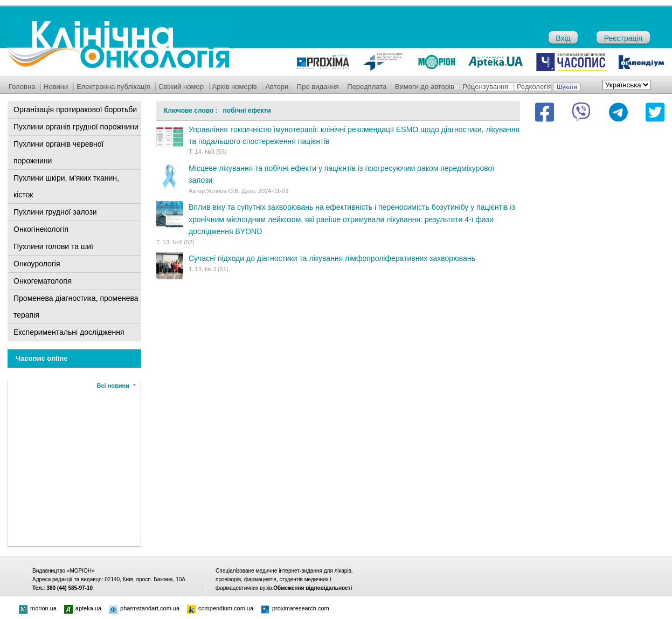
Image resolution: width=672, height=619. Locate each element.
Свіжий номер (181, 87)
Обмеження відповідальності (313, 588)
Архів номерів (235, 87)
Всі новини (113, 386)
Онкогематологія (43, 281)
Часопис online (42, 358)
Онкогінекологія (41, 229)
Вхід (563, 38)
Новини (56, 87)
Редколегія (534, 87)
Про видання (318, 87)
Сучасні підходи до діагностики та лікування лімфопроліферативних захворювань (332, 258)
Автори (277, 87)
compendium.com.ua (220, 608)
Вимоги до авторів (425, 87)
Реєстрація (623, 38)
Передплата (367, 87)
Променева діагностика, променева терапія (76, 307)
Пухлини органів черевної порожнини (58, 152)
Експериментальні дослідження (69, 332)
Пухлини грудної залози (55, 212)
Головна (22, 87)
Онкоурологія (37, 264)
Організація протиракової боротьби (75, 109)
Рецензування (486, 87)
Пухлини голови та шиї (53, 246)
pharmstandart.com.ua (144, 608)
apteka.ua (83, 608)
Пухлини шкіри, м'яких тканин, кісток (66, 186)
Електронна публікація (113, 87)
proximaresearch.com (295, 608)
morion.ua (38, 608)
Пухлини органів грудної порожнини (76, 127)
